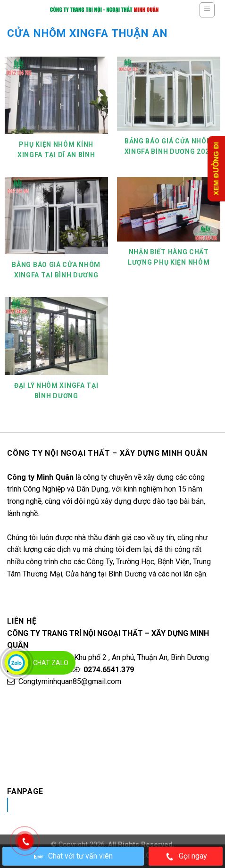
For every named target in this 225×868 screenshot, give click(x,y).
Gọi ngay (186, 856)
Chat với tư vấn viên (73, 856)
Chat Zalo (51, 663)
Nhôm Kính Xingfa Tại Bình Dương (95, 805)
